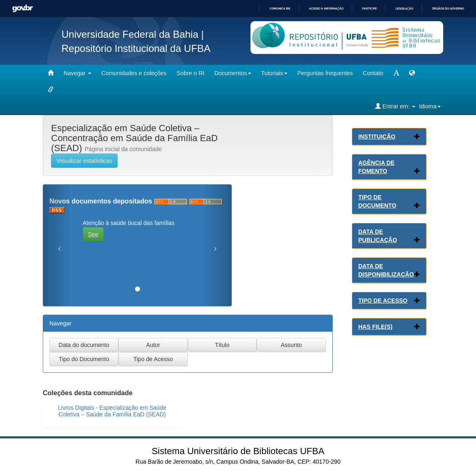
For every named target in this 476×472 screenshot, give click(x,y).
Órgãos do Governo (448, 9)
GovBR (22, 9)
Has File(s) (375, 327)
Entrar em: (395, 106)
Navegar (77, 73)
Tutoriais (274, 73)
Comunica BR (280, 9)
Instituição (377, 137)
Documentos (233, 73)
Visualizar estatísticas (84, 161)
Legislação (404, 9)
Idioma (430, 106)
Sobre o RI (190, 73)
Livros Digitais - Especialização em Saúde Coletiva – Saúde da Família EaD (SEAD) (112, 411)
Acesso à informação (326, 9)
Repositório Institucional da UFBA (136, 48)
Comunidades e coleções (134, 73)
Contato (373, 73)
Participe (369, 9)
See (93, 234)
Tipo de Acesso (383, 301)
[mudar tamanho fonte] (396, 73)
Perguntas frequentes (325, 73)
